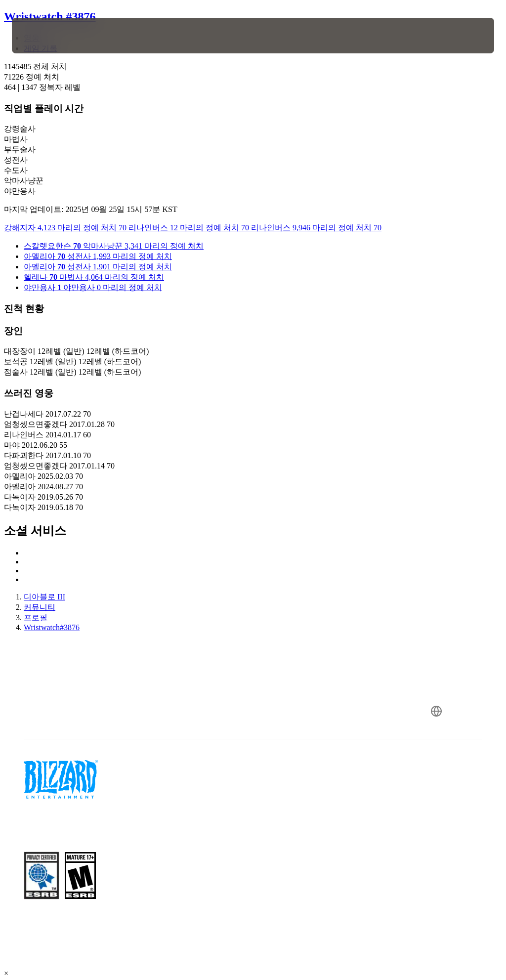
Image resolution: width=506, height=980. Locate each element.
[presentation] (42, 36)
